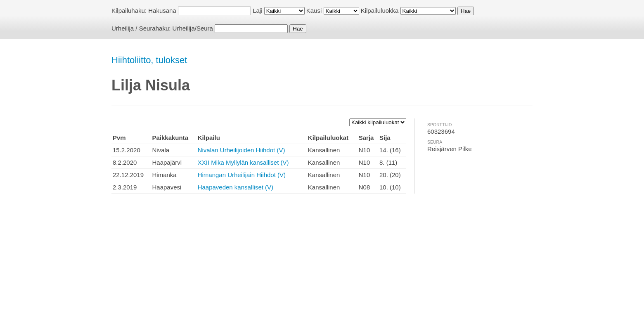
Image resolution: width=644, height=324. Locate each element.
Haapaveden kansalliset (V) (236, 187)
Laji (257, 11)
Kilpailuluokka (380, 11)
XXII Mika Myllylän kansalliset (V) (243, 162)
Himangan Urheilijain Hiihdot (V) (242, 175)
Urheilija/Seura (193, 28)
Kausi (314, 11)
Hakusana (162, 11)
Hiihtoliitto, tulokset (149, 60)
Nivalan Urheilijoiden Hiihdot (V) (241, 150)
